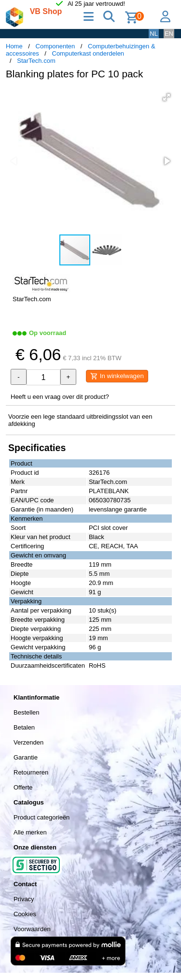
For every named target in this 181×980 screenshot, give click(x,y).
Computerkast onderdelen (88, 53)
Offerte (23, 787)
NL (154, 34)
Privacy (24, 899)
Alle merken (30, 832)
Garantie (26, 757)
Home (14, 46)
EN (169, 34)
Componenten (56, 46)
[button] (167, 97)
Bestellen (26, 712)
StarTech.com (36, 61)
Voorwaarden (32, 929)
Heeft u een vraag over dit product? (60, 397)
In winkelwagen (117, 376)
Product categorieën (42, 817)
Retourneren (31, 772)
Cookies (25, 914)
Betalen (24, 727)
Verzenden (28, 742)
